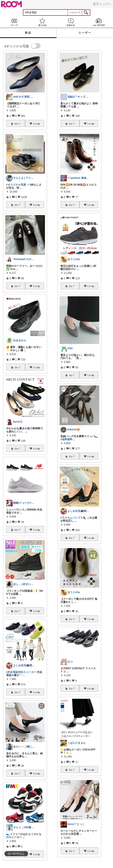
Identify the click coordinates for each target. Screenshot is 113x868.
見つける (43, 22)
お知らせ (71, 22)
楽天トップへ (102, 4)
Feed (14, 22)
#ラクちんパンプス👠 (73, 518)
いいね (36, 124)
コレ (17, 124)
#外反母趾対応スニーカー (21, 672)
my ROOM (99, 22)
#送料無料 (66, 439)
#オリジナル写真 (16, 185)
